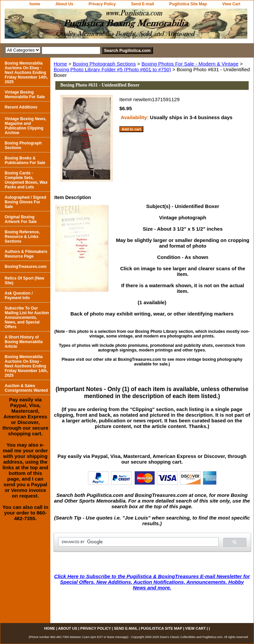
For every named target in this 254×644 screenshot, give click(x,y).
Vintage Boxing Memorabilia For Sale (25, 95)
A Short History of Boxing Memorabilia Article (24, 342)
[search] (138, 542)
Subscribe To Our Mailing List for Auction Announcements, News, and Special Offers (27, 318)
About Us (64, 4)
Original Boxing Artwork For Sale (21, 219)
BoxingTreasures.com (25, 267)
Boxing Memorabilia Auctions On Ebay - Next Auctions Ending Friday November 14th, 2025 (26, 73)
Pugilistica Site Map (188, 4)
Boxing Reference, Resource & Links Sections (22, 237)
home (35, 4)
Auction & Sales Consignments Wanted (26, 388)
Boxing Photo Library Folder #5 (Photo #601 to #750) (112, 69)
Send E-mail (142, 4)
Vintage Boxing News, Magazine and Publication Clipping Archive (25, 126)
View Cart (231, 4)
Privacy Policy (102, 4)
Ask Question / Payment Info (19, 296)
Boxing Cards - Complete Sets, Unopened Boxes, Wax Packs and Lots (26, 180)
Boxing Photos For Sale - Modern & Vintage (190, 64)
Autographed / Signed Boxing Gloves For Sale (25, 202)
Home (60, 64)
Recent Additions (21, 107)
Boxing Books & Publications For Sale (25, 160)
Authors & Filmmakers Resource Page (26, 254)
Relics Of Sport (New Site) (24, 281)
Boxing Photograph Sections (104, 64)
